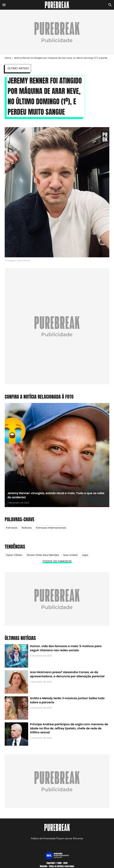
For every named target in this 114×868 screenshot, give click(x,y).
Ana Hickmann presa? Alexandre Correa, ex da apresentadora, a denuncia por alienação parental (67, 674)
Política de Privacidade (43, 838)
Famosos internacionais (51, 528)
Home (8, 58)
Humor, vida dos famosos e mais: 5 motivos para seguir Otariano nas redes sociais (66, 648)
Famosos (12, 528)
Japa (85, 555)
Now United (70, 555)
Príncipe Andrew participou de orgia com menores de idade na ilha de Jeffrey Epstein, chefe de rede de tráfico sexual (69, 728)
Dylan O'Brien (14, 555)
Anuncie (79, 838)
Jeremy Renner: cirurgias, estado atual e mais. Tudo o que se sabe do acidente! (56, 495)
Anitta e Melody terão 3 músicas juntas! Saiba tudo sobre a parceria (67, 700)
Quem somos (65, 838)
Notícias (27, 528)
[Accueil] (57, 5)
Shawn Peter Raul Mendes (43, 555)
